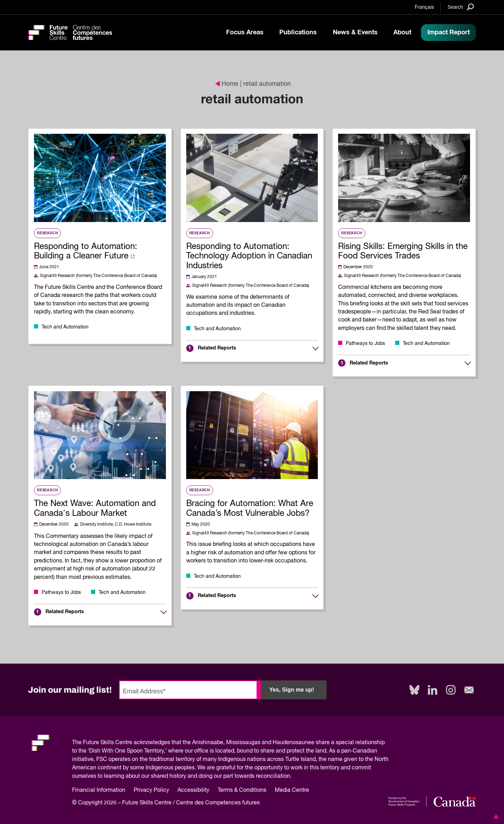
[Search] (461, 7)
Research (47, 233)
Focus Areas (245, 33)
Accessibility (193, 790)
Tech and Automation (65, 327)
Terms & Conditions (242, 790)
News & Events (355, 33)
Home (227, 84)
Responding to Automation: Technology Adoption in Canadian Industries (249, 256)
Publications (298, 33)
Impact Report (449, 33)
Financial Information (99, 790)
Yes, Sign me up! (292, 690)
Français (424, 7)
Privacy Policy (151, 790)
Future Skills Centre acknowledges (127, 743)
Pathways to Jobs (365, 344)
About (402, 33)
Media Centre (292, 790)
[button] (495, 816)
